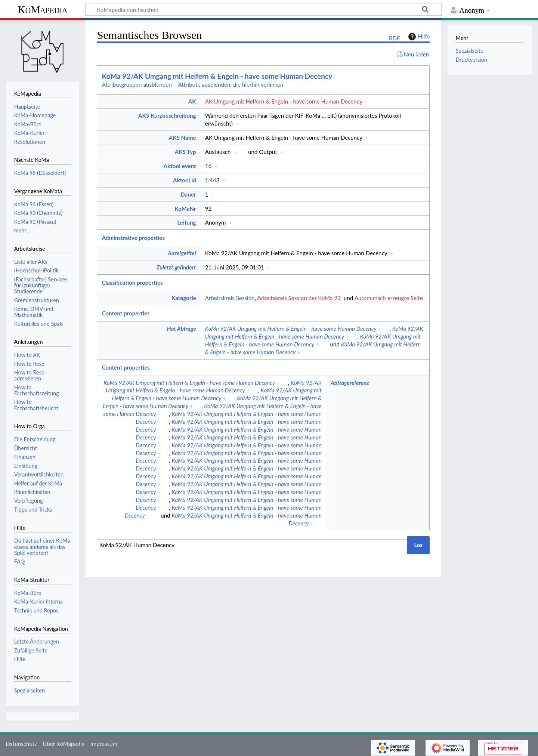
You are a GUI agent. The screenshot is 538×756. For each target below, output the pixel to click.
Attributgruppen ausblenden (137, 84)
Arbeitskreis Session (230, 298)
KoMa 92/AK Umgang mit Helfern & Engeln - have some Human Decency (217, 76)
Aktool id (185, 180)
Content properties (126, 313)
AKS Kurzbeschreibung (167, 115)
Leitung (186, 222)
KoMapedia (42, 10)
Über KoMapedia (64, 744)
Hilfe (418, 37)
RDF (395, 38)
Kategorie (184, 298)
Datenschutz (21, 744)
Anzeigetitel (182, 253)
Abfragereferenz (350, 383)
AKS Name (183, 138)
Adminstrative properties (133, 238)
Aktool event (180, 166)
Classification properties (132, 283)
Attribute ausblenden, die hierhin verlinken (231, 84)
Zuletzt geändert (176, 267)
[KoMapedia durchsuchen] (263, 9)
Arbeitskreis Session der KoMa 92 (299, 298)
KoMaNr (185, 209)
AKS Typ (185, 152)
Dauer (188, 194)
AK (192, 101)
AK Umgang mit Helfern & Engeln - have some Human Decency (284, 101)
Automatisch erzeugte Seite (389, 298)
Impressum (104, 744)
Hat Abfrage (182, 328)
